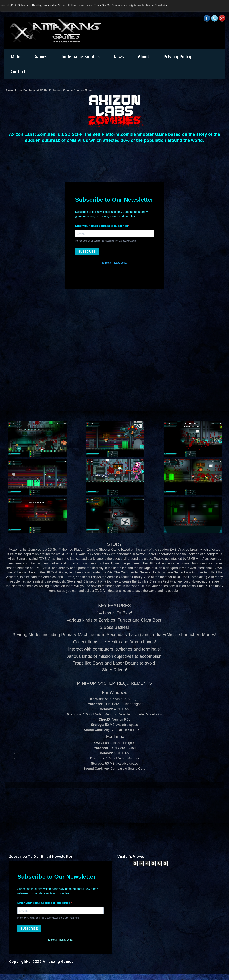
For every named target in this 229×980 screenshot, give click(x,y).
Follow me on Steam (82, 5)
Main (16, 57)
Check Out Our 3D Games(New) (114, 5)
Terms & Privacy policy (60, 940)
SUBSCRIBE (29, 929)
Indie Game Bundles (81, 57)
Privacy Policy (177, 57)
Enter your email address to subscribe (44, 903)
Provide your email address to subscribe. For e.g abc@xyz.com (48, 918)
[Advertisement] (114, 813)
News (119, 57)
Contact (18, 72)
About (144, 57)
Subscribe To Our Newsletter (152, 5)
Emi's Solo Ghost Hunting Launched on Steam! (40, 5)
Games (41, 57)
